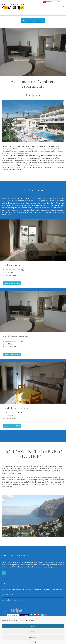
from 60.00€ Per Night (12, 426)
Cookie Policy (32, 642)
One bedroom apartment (16, 337)
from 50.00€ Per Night (12, 283)
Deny (33, 632)
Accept (33, 626)
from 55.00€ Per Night (12, 355)
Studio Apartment (12, 265)
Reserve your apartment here (33, 21)
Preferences (33, 637)
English (47, 2)
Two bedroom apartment (16, 408)
